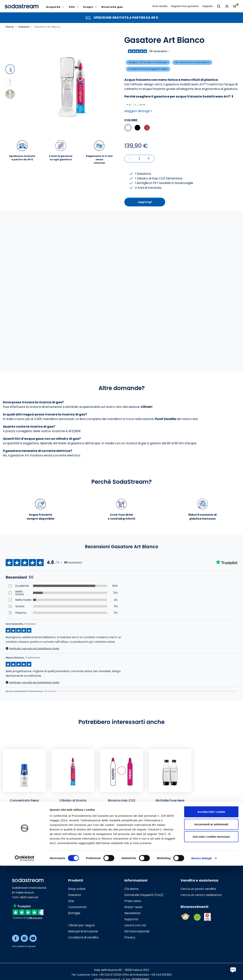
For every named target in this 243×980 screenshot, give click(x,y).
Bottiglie (74, 913)
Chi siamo (132, 889)
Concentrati (77, 907)
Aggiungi (24, 847)
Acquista (53, 7)
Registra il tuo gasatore (185, 6)
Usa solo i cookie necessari (211, 951)
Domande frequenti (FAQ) (144, 895)
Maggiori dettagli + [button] (138, 111)
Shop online (77, 889)
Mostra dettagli (202, 973)
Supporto (207, 6)
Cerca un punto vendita (198, 889)
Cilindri (146, 407)
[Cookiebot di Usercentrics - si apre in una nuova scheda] (25, 973)
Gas (71, 901)
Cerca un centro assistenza (201, 895)
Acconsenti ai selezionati (211, 939)
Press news (133, 901)
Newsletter (133, 913)
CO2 (72, 7)
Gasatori (75, 895)
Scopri (88, 7)
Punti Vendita (165, 419)
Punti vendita (160, 6)
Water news (133, 907)
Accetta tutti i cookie (211, 926)
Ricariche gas (112, 7)
